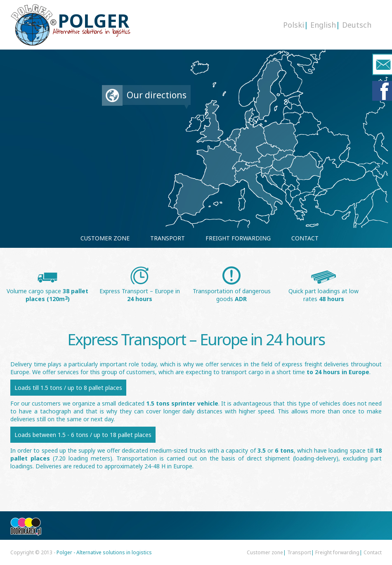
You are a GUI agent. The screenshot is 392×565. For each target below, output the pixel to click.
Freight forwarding (337, 552)
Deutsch (357, 25)
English (323, 25)
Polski (294, 25)
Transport (299, 552)
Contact (373, 552)
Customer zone (265, 552)
